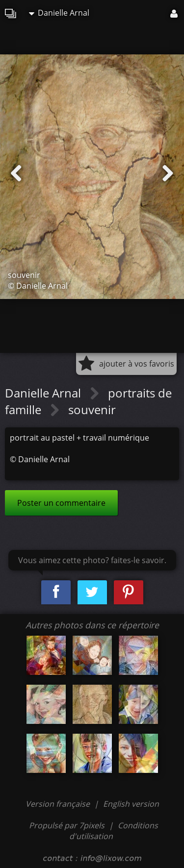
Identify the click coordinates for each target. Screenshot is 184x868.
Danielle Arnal (59, 13)
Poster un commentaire (61, 503)
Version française (59, 804)
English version (131, 804)
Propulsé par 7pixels (67, 825)
